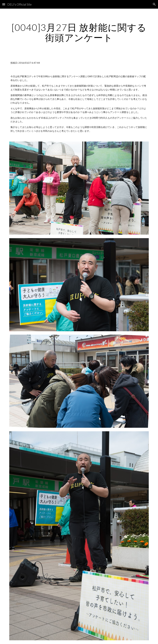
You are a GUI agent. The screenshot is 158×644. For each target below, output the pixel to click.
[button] (4, 4)
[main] (79, 32)
